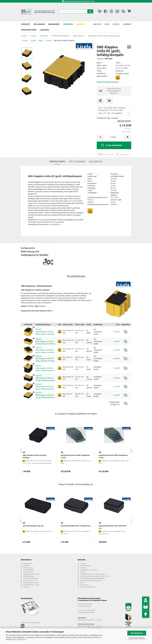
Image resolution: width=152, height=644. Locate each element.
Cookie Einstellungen (88, 587)
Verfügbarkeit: (102, 118)
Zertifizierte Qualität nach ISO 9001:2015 (95, 576)
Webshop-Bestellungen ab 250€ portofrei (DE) (80, 1)
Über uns (97, 24)
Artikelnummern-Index (31, 585)
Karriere (127, 24)
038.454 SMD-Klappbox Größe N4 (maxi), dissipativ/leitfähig (45, 359)
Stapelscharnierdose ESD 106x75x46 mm (112, 527)
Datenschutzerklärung (19, 639)
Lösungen (44, 30)
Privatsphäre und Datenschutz (91, 581)
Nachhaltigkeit (85, 566)
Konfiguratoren (29, 30)
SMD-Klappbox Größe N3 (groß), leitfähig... (35, 456)
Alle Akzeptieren (137, 633)
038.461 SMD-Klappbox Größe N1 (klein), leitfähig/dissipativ (45, 368)
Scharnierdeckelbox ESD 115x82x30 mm (76, 526)
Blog (107, 24)
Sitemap (26, 587)
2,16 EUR (116, 350)
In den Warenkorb (111, 145)
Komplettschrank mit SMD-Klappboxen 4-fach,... (75, 456)
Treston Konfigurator (31, 578)
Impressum (84, 585)
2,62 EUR (116, 359)
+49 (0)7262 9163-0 (89, 610)
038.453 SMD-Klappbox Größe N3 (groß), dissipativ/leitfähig (45, 350)
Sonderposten (28, 568)
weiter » (41, 41)
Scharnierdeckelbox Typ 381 (33, 526)
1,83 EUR (116, 341)
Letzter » (49, 41)
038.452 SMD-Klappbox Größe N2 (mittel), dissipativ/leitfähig (45, 341)
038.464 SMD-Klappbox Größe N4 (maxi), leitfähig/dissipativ (45, 395)
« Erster (25, 41)
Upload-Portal (28, 572)
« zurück (33, 41)
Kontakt (83, 563)
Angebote (81, 24)
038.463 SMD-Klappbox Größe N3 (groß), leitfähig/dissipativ (45, 387)
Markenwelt (54, 24)
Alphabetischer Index (31, 583)
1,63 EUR (116, 332)
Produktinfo (57, 162)
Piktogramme (77, 162)
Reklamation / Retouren (89, 570)
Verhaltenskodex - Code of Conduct (93, 574)
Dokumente (96, 162)
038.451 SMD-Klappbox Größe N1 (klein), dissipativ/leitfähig (45, 332)
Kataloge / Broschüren (31, 574)
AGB (82, 583)
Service (116, 24)
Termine (83, 568)
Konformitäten (29, 570)
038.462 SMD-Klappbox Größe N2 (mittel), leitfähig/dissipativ (45, 378)
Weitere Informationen (137, 638)
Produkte (26, 24)
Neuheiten (68, 24)
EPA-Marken (39, 24)
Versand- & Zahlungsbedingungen (93, 578)
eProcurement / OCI (30, 581)
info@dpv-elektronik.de (86, 612)
